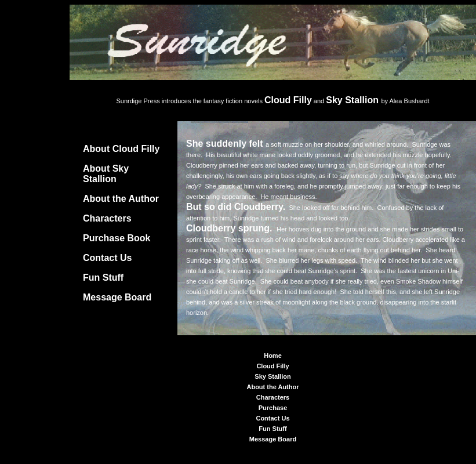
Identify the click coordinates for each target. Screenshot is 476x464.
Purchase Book (117, 238)
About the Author (121, 199)
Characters (107, 218)
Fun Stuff (103, 278)
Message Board (117, 297)
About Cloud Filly (121, 149)
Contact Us (107, 258)
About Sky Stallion (106, 174)
